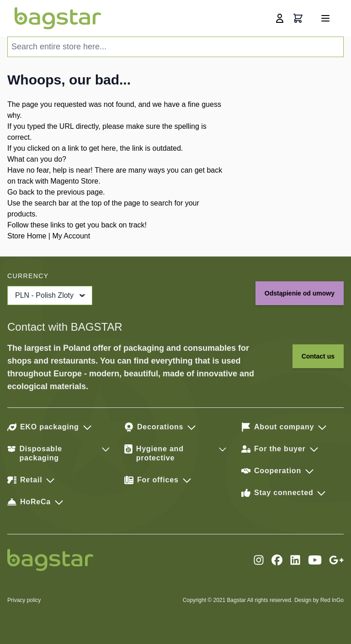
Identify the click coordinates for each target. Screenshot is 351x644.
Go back (21, 192)
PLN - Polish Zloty (51, 296)
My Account (71, 236)
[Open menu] (325, 18)
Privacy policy (24, 600)
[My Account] (280, 18)
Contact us (318, 356)
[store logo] (58, 18)
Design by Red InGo (319, 600)
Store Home (27, 236)
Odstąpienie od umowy (300, 293)
